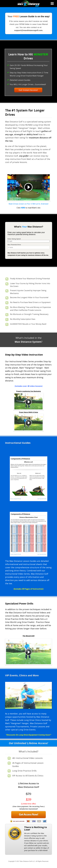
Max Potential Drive (14, 245)
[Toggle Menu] (52, 4)
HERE (23, 208)
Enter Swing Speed (14, 239)
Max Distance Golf (28, 4)
